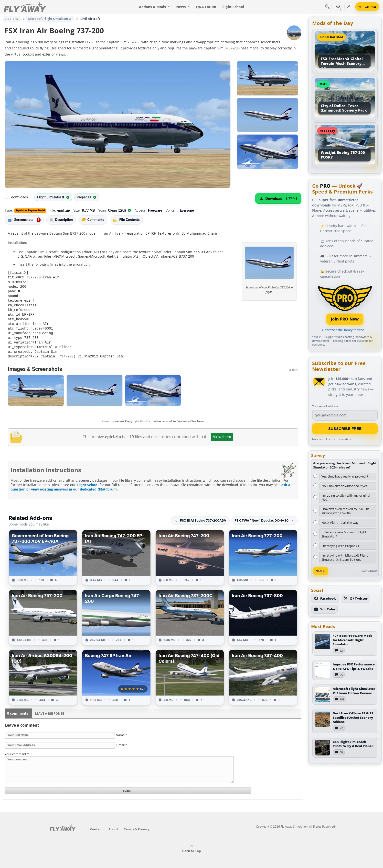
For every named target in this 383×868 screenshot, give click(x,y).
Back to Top (191, 845)
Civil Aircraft (90, 19)
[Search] (327, 7)
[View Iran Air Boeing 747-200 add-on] (190, 553)
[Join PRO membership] (345, 304)
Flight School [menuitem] (233, 7)
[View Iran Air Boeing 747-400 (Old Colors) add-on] (190, 673)
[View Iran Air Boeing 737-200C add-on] (190, 613)
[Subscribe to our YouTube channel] (324, 609)
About (113, 826)
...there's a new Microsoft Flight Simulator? (344, 534)
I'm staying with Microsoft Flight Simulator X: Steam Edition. (345, 557)
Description (61, 220)
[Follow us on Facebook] (325, 598)
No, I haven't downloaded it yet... (345, 486)
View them (222, 432)
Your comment (17, 749)
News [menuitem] (184, 7)
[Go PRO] (367, 7)
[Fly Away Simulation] (25, 7)
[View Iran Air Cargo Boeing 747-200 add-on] (116, 613)
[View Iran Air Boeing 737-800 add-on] (263, 613)
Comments (93, 220)
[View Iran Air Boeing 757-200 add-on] (43, 613)
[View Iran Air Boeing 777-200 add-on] (263, 553)
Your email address (325, 406)
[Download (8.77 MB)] (278, 198)
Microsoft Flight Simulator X (50, 19)
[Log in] (349, 7)
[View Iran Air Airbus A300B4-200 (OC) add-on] (43, 673)
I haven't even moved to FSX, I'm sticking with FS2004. (345, 511)
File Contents (126, 220)
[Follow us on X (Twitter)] (356, 598)
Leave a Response (49, 709)
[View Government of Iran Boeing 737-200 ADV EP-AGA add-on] (43, 553)
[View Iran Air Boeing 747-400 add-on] (263, 673)
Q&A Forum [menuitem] (206, 7)
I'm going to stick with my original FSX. (346, 497)
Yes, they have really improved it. (345, 476)
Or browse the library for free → (345, 330)
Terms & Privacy (137, 826)
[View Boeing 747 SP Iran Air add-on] (116, 673)
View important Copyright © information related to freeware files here (153, 417)
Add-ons (12, 19)
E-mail (121, 740)
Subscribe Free (345, 428)
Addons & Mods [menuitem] (155, 7)
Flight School (88, 480)
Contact (96, 826)
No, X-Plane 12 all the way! (340, 523)
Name (121, 730)
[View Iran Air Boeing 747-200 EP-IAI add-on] (116, 553)
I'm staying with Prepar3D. (340, 546)
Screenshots (24, 220)
